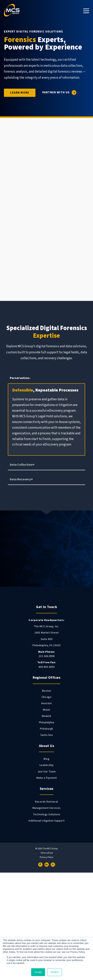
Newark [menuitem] (47, 716)
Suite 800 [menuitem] (47, 639)
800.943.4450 (46, 665)
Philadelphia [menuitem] (47, 723)
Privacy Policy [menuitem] (47, 857)
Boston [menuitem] (47, 691)
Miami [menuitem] (46, 710)
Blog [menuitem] (46, 759)
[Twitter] (53, 865)
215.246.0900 (46, 654)
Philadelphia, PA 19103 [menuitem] (46, 645)
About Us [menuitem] (46, 746)
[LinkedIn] (47, 865)
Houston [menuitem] (47, 703)
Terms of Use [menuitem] (47, 853)
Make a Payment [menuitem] (47, 778)
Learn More (20, 93)
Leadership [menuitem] (47, 765)
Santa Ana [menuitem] (47, 735)
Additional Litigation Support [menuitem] (46, 821)
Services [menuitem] (47, 789)
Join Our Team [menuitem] (47, 772)
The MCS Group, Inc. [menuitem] (47, 626)
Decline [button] (55, 972)
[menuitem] (46, 620)
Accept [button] (38, 972)
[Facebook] (40, 865)
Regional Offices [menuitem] (46, 678)
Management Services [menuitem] (47, 808)
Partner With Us (56, 93)
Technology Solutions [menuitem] (47, 814)
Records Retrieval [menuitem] (46, 802)
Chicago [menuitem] (47, 697)
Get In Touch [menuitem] (46, 607)
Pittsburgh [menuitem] (47, 729)
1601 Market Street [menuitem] (47, 633)
